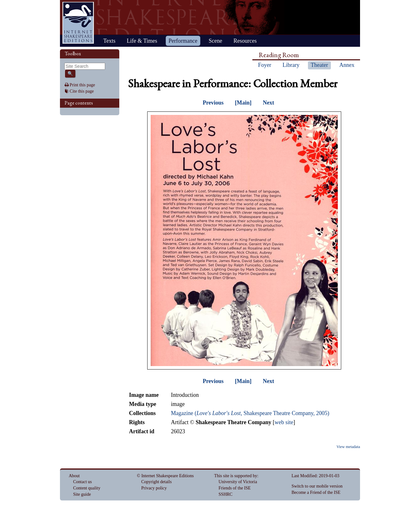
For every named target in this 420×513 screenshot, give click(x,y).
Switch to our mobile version (317, 486)
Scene (215, 41)
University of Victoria (238, 482)
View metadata (348, 447)
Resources (245, 41)
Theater (319, 65)
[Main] (243, 103)
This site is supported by (236, 476)
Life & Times (142, 41)
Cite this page (82, 91)
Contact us (83, 482)
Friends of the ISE (234, 488)
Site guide (82, 494)
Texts (109, 41)
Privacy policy (154, 488)
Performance (183, 41)
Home (78, 23)
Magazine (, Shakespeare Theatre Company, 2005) (250, 413)
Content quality (87, 488)
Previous (213, 103)
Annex (347, 65)
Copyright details (156, 482)
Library (291, 65)
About (74, 476)
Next (268, 103)
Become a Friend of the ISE (316, 492)
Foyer (265, 65)
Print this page (82, 85)
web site (284, 422)
